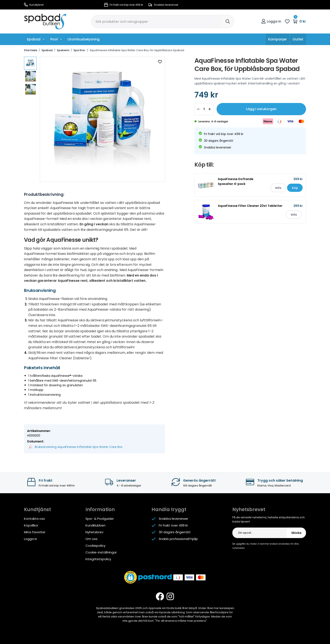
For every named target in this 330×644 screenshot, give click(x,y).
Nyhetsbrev (94, 532)
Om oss (91, 539)
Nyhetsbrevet (249, 510)
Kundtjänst (34, 5)
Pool (56, 39)
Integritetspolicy (98, 559)
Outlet (298, 39)
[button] (130, 577)
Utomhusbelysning (84, 39)
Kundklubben (95, 525)
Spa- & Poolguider (100, 519)
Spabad (36, 39)
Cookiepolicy (95, 546)
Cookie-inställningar (101, 552)
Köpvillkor (31, 525)
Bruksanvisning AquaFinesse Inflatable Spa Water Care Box (75, 447)
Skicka (296, 533)
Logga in (271, 21)
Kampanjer (277, 39)
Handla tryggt (169, 510)
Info (278, 188)
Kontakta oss (34, 519)
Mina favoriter (35, 532)
